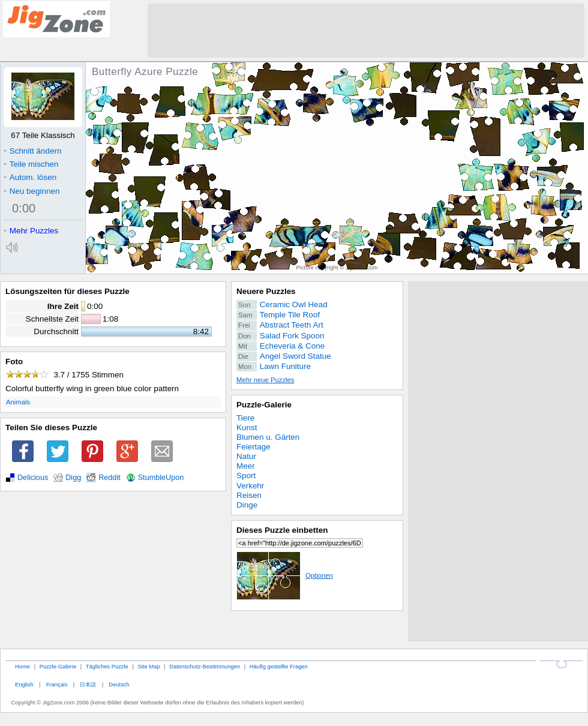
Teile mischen (31, 164)
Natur (246, 456)
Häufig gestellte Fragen (279, 666)
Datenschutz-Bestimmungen (205, 666)
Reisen (249, 495)
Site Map (148, 666)
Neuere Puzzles (266, 291)
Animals (18, 402)
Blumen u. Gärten (268, 437)
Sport (246, 475)
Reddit (109, 478)
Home (22, 666)
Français (57, 684)
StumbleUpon (161, 478)
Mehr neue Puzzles (265, 380)
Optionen (285, 575)
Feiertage (253, 447)
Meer (246, 466)
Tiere (245, 418)
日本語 (88, 684)
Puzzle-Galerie (264, 405)
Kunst (247, 427)
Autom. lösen (30, 177)
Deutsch (119, 684)
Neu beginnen (31, 191)
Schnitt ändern (32, 151)
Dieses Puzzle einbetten (282, 530)
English (24, 684)
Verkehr (250, 486)
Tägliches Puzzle (107, 666)
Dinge (247, 505)
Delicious (33, 478)
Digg (73, 478)
